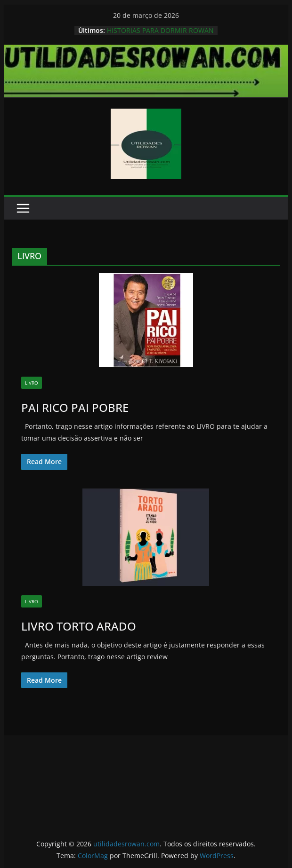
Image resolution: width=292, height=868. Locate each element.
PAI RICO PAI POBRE (75, 407)
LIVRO (32, 383)
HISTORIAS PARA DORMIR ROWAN (160, 30)
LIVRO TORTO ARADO (79, 626)
